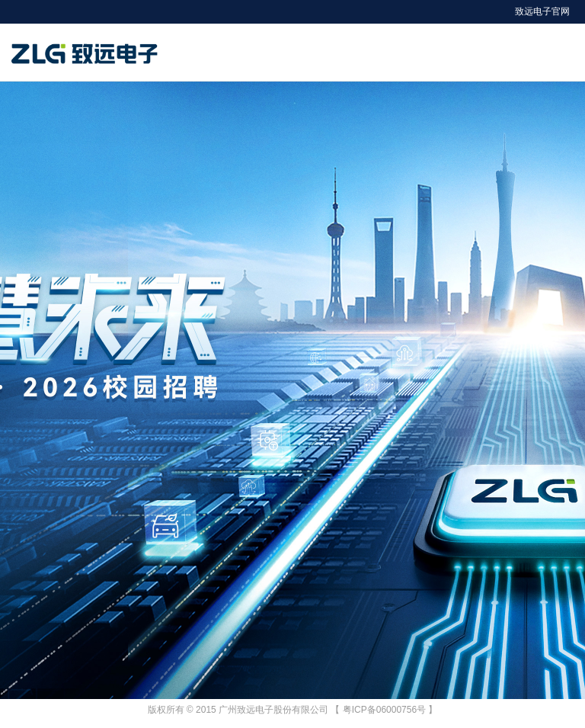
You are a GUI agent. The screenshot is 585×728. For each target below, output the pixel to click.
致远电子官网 (542, 11)
